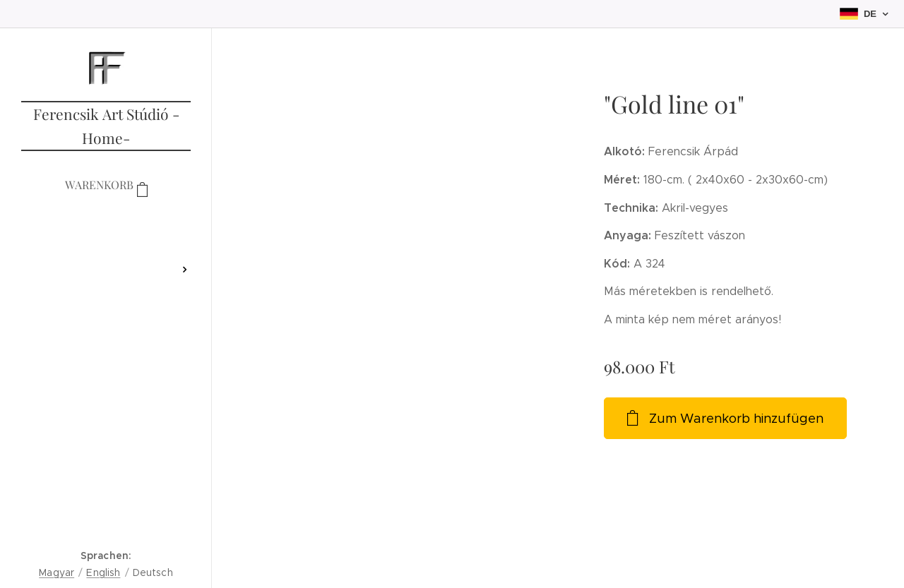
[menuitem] (106, 228)
